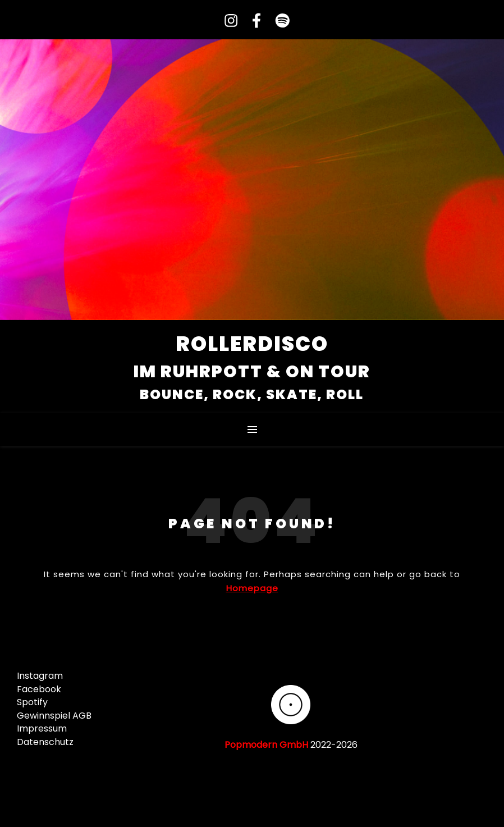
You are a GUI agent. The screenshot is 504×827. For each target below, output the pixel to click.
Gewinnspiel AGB (54, 716)
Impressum (42, 728)
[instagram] (227, 21)
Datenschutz (45, 742)
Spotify (32, 702)
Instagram (40, 676)
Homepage (252, 588)
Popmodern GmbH (266, 745)
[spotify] (277, 21)
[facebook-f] (253, 21)
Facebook (39, 689)
